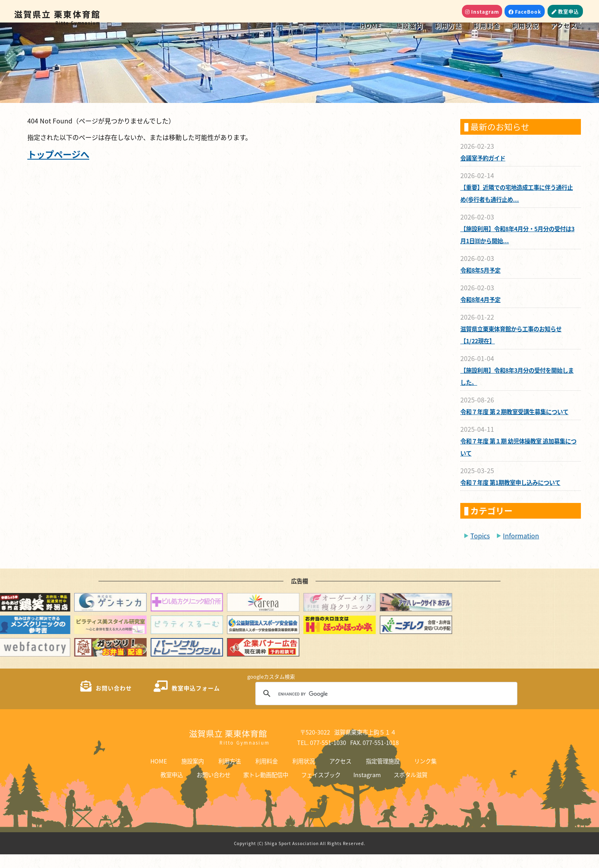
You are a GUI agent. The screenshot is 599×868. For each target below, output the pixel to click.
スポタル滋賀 (410, 788)
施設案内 (410, 26)
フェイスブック (321, 788)
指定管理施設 (383, 775)
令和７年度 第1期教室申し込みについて (510, 496)
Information (521, 549)
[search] (385, 708)
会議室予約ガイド (483, 171)
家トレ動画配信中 (266, 788)
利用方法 (448, 26)
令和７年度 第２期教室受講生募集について (514, 425)
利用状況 (525, 26)
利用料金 (487, 26)
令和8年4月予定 (480, 313)
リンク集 (425, 775)
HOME (371, 26)
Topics (480, 549)
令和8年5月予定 (480, 284)
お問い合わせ (213, 788)
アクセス (564, 26)
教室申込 (172, 788)
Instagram (367, 788)
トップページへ (58, 168)
